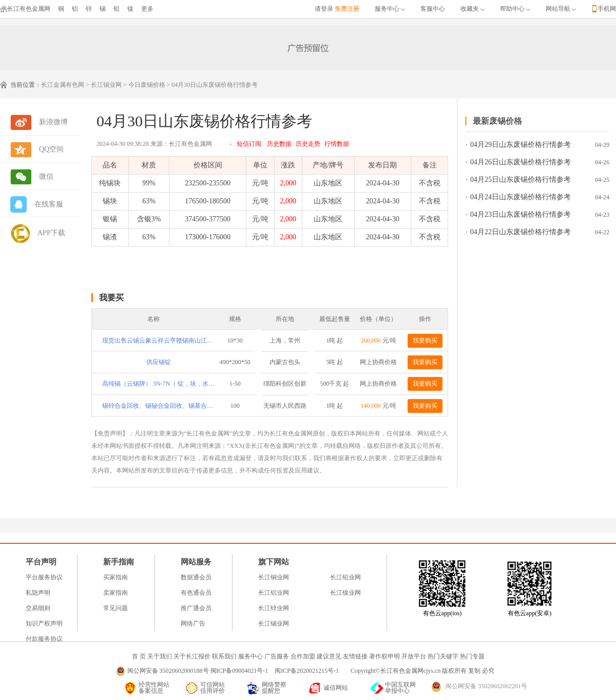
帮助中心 (515, 9)
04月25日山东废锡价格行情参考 (521, 179)
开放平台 (414, 656)
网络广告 (193, 623)
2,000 (288, 183)
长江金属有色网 (63, 85)
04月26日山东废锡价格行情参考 (521, 162)
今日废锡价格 (147, 85)
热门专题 (472, 656)
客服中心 (433, 9)
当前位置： (26, 85)
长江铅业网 (345, 577)
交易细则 (38, 608)
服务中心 (390, 9)
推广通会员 (196, 608)
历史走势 (308, 144)
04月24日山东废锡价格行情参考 (521, 197)
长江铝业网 (274, 593)
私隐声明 (38, 593)
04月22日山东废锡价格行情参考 (521, 232)
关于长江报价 (192, 656)
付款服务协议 (44, 639)
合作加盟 (303, 656)
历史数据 (279, 144)
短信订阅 (249, 144)
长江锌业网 (274, 608)
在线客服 (49, 204)
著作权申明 (384, 656)
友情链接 (355, 656)
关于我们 (160, 656)
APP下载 (51, 233)
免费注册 (347, 9)
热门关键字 (443, 656)
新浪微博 (53, 122)
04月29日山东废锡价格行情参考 (521, 145)
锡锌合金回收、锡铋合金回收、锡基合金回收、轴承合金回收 (159, 406)
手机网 (607, 9)
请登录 (324, 9)
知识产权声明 (44, 623)
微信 (46, 176)
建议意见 (329, 656)
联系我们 (224, 656)
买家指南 (115, 577)
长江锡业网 (106, 85)
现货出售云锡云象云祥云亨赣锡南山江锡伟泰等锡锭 (159, 340)
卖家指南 (115, 593)
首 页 (139, 656)
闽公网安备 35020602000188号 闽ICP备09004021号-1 (198, 671)
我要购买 (425, 340)
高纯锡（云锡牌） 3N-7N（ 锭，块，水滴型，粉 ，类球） (159, 384)
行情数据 (337, 144)
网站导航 (561, 9)
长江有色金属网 (25, 9)
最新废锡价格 (497, 121)
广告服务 (277, 656)
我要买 (111, 298)
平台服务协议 (44, 577)
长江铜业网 (274, 577)
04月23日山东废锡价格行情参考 (521, 214)
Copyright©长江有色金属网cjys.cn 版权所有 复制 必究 (422, 671)
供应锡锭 (159, 362)
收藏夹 (473, 9)
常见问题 (115, 608)
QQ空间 (51, 149)
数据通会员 (196, 577)
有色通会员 (196, 593)
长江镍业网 (345, 593)
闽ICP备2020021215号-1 (307, 671)
